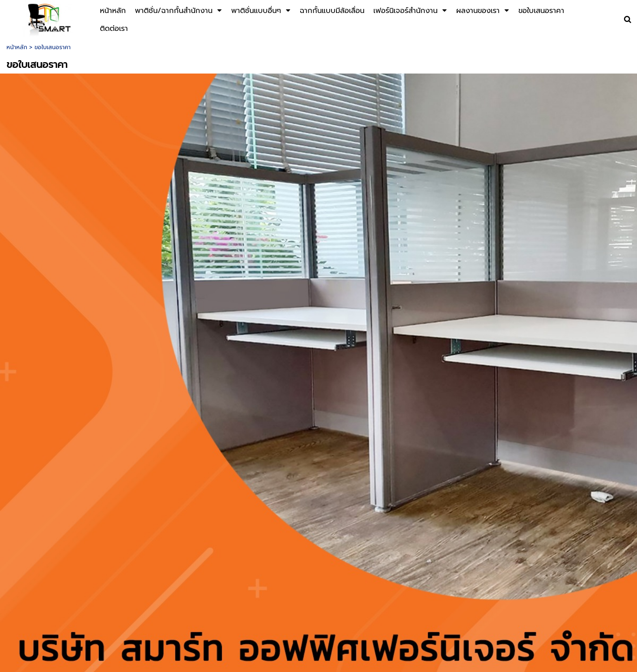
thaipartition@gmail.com (387, 636)
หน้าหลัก (17, 47)
